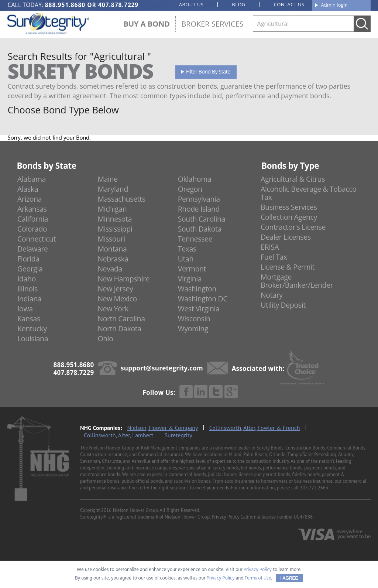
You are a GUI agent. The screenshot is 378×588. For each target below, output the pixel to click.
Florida (28, 259)
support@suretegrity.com (162, 368)
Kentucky (32, 329)
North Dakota (119, 329)
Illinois (28, 289)
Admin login (334, 5)
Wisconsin (194, 319)
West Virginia (199, 309)
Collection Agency (289, 217)
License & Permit (288, 267)
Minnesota (115, 219)
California (33, 219)
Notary (272, 295)
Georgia (30, 269)
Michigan (112, 209)
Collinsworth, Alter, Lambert (118, 435)
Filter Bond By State (208, 71)
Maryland (113, 189)
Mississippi (115, 229)
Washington (197, 289)
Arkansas (32, 209)
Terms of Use (258, 578)
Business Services (289, 207)
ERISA (270, 247)
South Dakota (200, 229)
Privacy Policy (225, 517)
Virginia (190, 279)
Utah (186, 259)
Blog (238, 4)
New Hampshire (123, 279)
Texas (187, 249)
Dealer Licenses (286, 237)
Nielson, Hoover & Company (163, 428)
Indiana (29, 299)
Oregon (190, 189)
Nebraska (113, 259)
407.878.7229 (118, 5)
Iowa (25, 309)
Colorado (32, 229)
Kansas (29, 319)
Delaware (33, 249)
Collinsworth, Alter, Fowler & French (255, 428)
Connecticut (37, 239)
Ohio (105, 339)
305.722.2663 (314, 488)
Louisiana (33, 339)
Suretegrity (178, 435)
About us (191, 4)
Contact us (289, 4)
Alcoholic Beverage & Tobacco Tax (309, 193)
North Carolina (121, 319)
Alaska (28, 189)
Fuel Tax (274, 257)
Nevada (110, 269)
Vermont (192, 269)
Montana (112, 249)
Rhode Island (199, 209)
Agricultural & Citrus (293, 179)
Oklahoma (195, 179)
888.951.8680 (65, 5)
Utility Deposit (283, 305)
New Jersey (115, 289)
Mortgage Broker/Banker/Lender (297, 281)
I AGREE (289, 578)
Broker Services (212, 24)
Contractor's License (293, 227)
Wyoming (193, 329)
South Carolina (202, 219)
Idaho (27, 279)
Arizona (30, 199)
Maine (107, 179)
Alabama (32, 179)
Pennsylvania (199, 199)
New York (113, 309)
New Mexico (117, 299)
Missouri (111, 239)
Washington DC (203, 299)
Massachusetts (121, 199)
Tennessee (195, 239)
